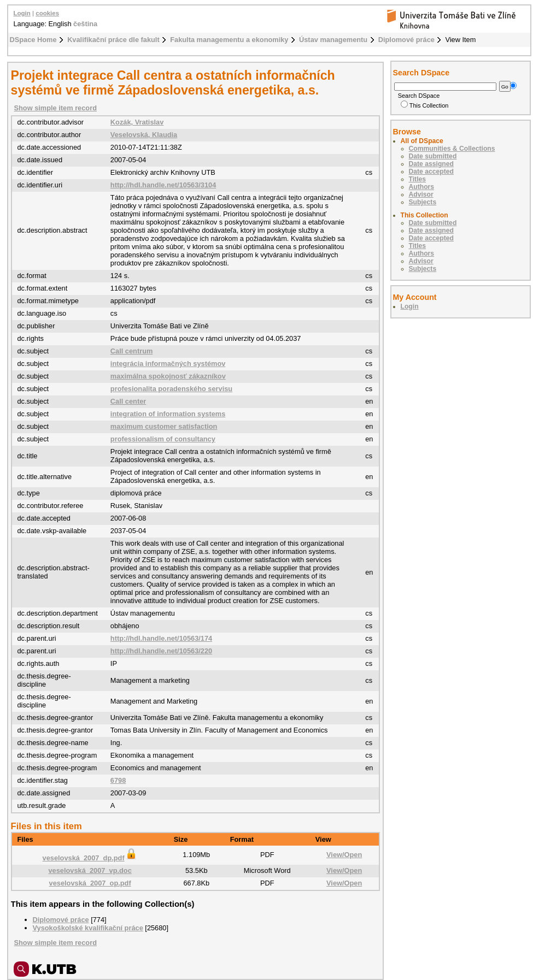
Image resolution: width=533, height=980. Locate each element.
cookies (47, 13)
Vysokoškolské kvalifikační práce (88, 928)
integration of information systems (168, 414)
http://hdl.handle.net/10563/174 (161, 638)
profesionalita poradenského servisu (171, 389)
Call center (128, 401)
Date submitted (433, 156)
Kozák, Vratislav (137, 122)
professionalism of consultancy (163, 439)
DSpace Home (33, 40)
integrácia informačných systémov (168, 364)
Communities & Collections (452, 149)
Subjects (423, 202)
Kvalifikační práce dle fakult (113, 40)
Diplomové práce (406, 40)
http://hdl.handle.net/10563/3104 (163, 185)
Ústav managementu (333, 40)
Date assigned (431, 164)
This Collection (425, 105)
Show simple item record (55, 108)
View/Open (344, 855)
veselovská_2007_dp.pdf (90, 858)
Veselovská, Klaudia (144, 135)
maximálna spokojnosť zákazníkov (168, 376)
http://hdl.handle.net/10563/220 (161, 651)
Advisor (421, 194)
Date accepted (431, 172)
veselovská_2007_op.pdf (90, 883)
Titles (418, 179)
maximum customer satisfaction (164, 426)
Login (22, 13)
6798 (118, 780)
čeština (85, 24)
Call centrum (132, 351)
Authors (422, 187)
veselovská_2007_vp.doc (90, 870)
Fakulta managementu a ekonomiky (229, 40)
